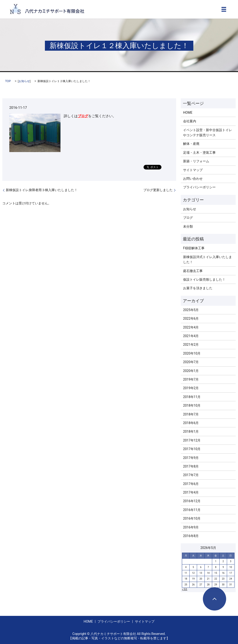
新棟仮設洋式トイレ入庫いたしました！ (208, 259)
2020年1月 (191, 371)
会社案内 (190, 121)
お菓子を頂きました (198, 288)
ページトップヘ (215, 599)
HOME (188, 113)
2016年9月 (191, 527)
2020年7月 (191, 362)
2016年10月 (192, 518)
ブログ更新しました (158, 190)
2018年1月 (191, 432)
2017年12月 (192, 440)
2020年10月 (192, 353)
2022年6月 (191, 319)
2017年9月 (191, 458)
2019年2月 (191, 388)
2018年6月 (191, 423)
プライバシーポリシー (199, 187)
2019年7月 (191, 379)
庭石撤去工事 (193, 271)
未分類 (188, 226)
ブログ (83, 116)
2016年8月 (191, 536)
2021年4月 (191, 336)
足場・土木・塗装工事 (199, 153)
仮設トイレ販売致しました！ (204, 279)
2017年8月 (191, 466)
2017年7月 (191, 475)
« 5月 (185, 589)
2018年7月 (191, 414)
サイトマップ (193, 170)
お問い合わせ (193, 179)
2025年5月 (191, 310)
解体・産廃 (191, 144)
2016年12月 (192, 501)
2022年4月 (191, 327)
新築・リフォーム (196, 161)
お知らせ (24, 81)
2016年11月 (192, 510)
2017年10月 (192, 449)
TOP (8, 81)
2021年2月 (191, 345)
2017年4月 (191, 492)
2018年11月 (192, 397)
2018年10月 (192, 405)
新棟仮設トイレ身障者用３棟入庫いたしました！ (42, 190)
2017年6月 (191, 484)
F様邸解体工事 (194, 248)
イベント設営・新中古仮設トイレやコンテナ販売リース (208, 133)
